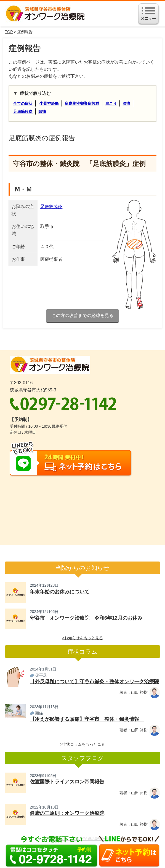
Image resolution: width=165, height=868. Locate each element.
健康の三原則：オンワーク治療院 (67, 813)
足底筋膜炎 (23, 111)
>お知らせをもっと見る (82, 638)
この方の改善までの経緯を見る (82, 315)
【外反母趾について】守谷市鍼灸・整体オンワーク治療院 (94, 682)
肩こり (111, 103)
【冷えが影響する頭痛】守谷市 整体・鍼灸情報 (87, 719)
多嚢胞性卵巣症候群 (82, 103)
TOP (9, 32)
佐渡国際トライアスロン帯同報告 (67, 782)
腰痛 (126, 103)
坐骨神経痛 (49, 103)
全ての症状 (23, 103)
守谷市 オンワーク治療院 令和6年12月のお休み (86, 618)
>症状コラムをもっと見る (82, 744)
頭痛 (42, 111)
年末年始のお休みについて (60, 592)
